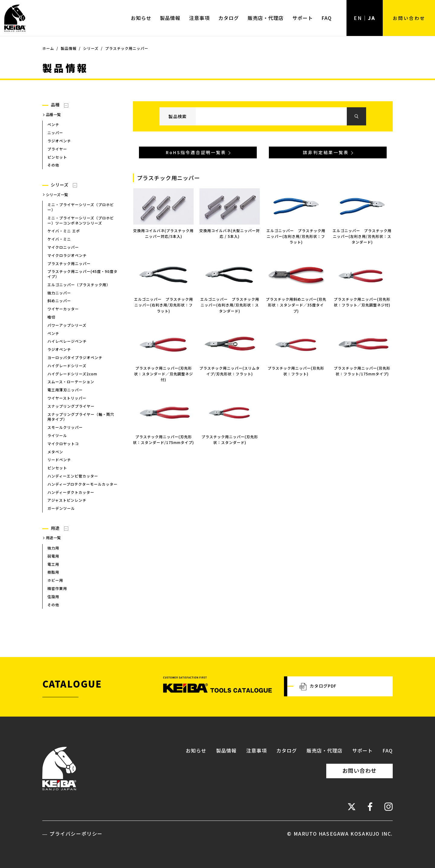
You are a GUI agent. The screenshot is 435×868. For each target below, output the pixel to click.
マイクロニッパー (63, 247)
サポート (303, 18)
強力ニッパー (59, 293)
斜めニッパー (59, 301)
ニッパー (55, 133)
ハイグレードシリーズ (67, 366)
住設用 (53, 596)
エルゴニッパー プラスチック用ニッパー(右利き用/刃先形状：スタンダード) (230, 305)
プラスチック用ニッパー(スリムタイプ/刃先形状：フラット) (230, 371)
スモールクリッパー (65, 427)
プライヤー (57, 149)
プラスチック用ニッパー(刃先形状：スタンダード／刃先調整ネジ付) (164, 374)
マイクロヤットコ (63, 444)
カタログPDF (318, 686)
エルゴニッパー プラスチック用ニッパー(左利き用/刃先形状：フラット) (296, 236)
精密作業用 (57, 588)
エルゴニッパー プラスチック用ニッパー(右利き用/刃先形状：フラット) (164, 305)
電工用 (53, 564)
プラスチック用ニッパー (69, 263)
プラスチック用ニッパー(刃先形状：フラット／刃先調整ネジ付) (362, 302)
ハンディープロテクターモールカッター (82, 484)
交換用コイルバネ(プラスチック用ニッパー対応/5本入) (163, 233)
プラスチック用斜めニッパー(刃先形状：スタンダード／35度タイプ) (296, 305)
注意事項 (199, 18)
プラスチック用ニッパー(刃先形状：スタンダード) (230, 439)
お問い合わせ (409, 18)
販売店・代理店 (266, 18)
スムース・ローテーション (71, 382)
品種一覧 (53, 114)
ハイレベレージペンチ (67, 341)
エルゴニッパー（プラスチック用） (79, 285)
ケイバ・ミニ (59, 239)
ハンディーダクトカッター (71, 492)
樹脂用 (53, 572)
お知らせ (141, 18)
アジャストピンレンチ (67, 500)
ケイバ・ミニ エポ (64, 231)
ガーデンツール (61, 508)
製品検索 (178, 116)
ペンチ (53, 124)
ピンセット (57, 157)
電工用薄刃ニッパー (65, 390)
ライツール (57, 435)
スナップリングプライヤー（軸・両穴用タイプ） (81, 417)
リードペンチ (59, 460)
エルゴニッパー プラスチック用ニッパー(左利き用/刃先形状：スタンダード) (362, 236)
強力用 (53, 548)
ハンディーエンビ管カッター (73, 476)
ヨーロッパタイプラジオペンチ (75, 357)
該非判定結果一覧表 (326, 152)
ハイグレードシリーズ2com (72, 374)
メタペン (55, 452)
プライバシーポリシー (76, 834)
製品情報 (170, 18)
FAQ (327, 18)
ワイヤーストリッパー (67, 398)
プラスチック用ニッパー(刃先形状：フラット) (296, 371)
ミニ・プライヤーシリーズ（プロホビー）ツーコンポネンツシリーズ (81, 220)
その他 (53, 165)
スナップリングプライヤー (71, 406)
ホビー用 (55, 580)
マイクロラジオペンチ (67, 255)
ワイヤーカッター (63, 309)
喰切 (51, 317)
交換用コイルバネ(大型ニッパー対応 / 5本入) (230, 233)
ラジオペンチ (59, 141)
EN (358, 18)
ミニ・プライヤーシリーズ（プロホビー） (81, 207)
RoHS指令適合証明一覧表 (196, 152)
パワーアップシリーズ (67, 325)
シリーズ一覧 (57, 194)
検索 (356, 116)
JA (372, 18)
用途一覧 (53, 538)
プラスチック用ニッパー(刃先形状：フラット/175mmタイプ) (362, 371)
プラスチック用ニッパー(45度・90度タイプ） (82, 274)
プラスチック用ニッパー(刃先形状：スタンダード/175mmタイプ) (163, 439)
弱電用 (53, 556)
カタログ (229, 18)
